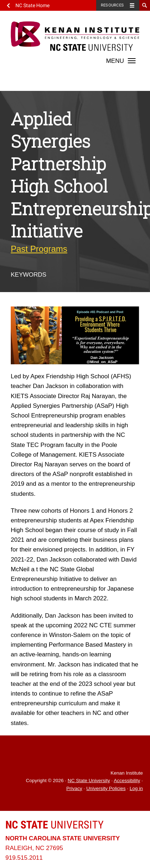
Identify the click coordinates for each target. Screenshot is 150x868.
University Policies (106, 788)
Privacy (74, 788)
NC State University (89, 781)
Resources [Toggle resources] (112, 5)
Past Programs (39, 249)
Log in (136, 788)
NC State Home (32, 5)
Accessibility (127, 781)
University (55, 825)
